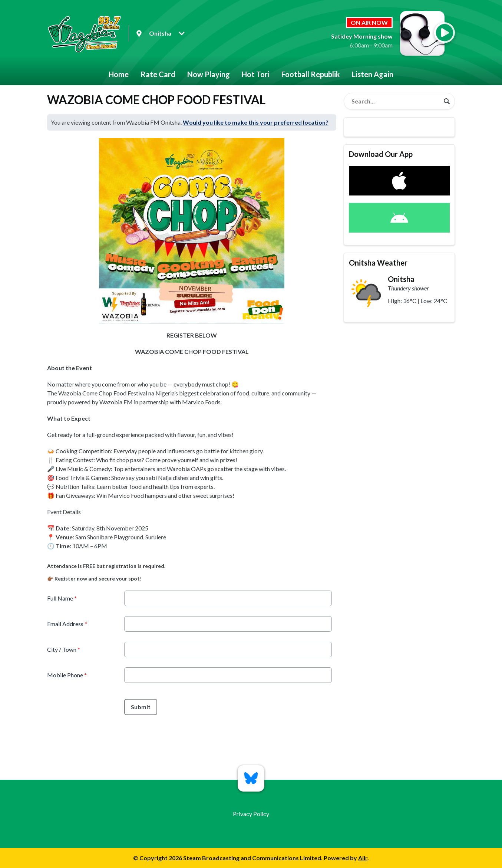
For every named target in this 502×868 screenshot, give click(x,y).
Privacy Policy (251, 814)
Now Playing (209, 74)
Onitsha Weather (378, 263)
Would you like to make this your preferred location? (256, 122)
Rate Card (158, 74)
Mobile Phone (67, 675)
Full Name (62, 598)
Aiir (363, 858)
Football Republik (311, 74)
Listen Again (373, 74)
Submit (141, 707)
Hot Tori (256, 74)
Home (119, 74)
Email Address (67, 624)
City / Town (64, 649)
